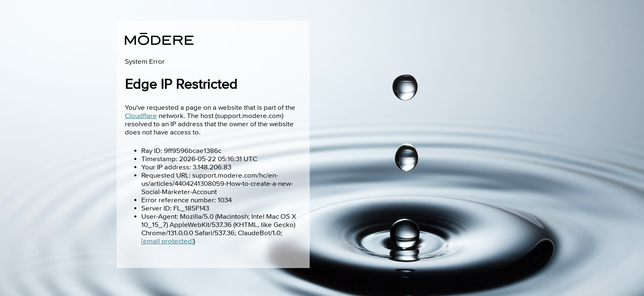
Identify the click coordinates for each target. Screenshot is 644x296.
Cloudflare (141, 116)
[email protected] (167, 241)
